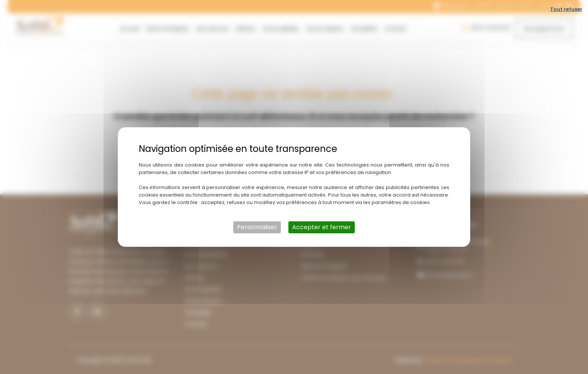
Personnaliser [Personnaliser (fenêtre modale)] (257, 227)
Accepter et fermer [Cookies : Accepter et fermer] (322, 227)
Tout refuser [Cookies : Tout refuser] (566, 9)
